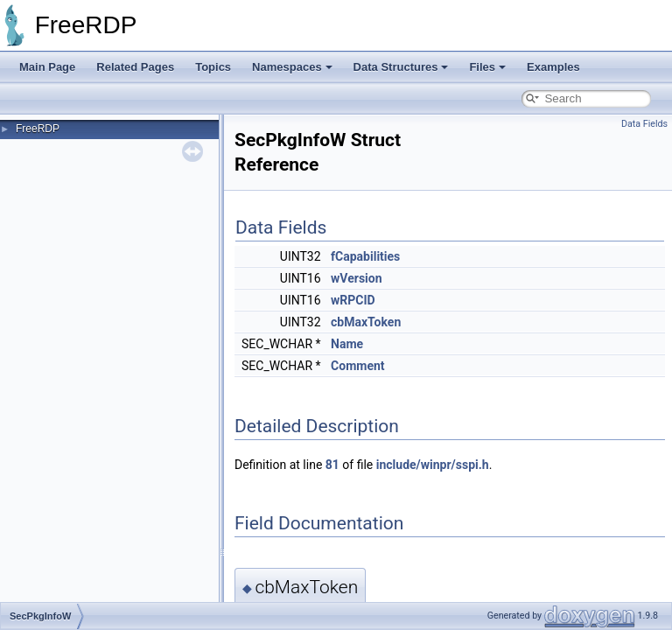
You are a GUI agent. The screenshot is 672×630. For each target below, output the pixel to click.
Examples (553, 67)
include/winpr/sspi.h (433, 465)
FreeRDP (38, 129)
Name (347, 344)
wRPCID (353, 300)
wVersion (356, 278)
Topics (213, 67)
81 (332, 465)
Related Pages (135, 67)
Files (487, 67)
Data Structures (401, 67)
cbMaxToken (366, 322)
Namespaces (292, 67)
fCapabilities (365, 256)
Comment (357, 366)
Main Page (47, 67)
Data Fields (644, 124)
